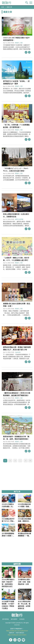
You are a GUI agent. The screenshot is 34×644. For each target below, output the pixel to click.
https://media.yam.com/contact (17, 635)
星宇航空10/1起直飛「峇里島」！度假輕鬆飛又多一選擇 (16, 82)
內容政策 (22, 619)
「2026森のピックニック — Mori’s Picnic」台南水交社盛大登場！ (16, 170)
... (20, 461)
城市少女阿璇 (19, 219)
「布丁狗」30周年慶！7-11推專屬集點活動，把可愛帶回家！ (16, 126)
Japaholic (18, 352)
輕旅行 (7, 3)
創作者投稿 (6, 619)
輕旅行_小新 (19, 43)
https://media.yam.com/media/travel (17, 631)
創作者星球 (14, 619)
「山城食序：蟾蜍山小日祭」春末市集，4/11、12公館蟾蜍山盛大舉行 (16, 259)
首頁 (3, 7)
